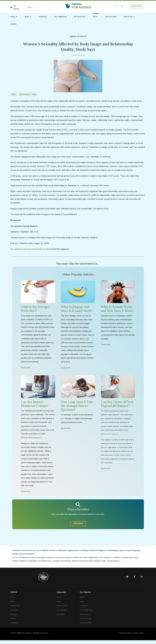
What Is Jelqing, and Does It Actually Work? (77, 311)
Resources (128, 17)
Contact (13, 24)
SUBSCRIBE (136, 6)
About (27, 17)
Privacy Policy (139, 637)
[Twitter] (127, 581)
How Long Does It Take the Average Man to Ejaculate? (77, 408)
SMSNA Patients (78, 37)
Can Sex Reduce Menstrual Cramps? (35, 406)
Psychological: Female (28, 94)
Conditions (43, 17)
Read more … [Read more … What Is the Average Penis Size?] (27, 370)
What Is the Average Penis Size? (35, 311)
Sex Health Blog (60, 17)
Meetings (14, 618)
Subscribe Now (86, 626)
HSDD (14, 94)
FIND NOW (78, 527)
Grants (13, 622)
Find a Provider (111, 17)
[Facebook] (134, 581)
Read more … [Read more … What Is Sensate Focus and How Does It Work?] (107, 347)
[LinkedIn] (141, 581)
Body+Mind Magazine (110, 437)
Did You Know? (80, 17)
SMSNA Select (62, 609)
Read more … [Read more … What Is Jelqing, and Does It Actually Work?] (67, 370)
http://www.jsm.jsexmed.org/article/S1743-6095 (31, 251)
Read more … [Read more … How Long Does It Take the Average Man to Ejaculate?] (67, 431)
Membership (15, 609)
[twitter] (122, 6)
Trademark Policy (125, 637)
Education (14, 614)
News (95, 17)
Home (13, 17)
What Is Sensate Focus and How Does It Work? (117, 311)
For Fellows (61, 618)
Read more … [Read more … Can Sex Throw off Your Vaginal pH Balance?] (107, 472)
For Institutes (62, 614)
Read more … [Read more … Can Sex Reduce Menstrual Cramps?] (27, 495)
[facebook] (117, 6)
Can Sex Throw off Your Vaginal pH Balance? (117, 406)
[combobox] (39, 7)
